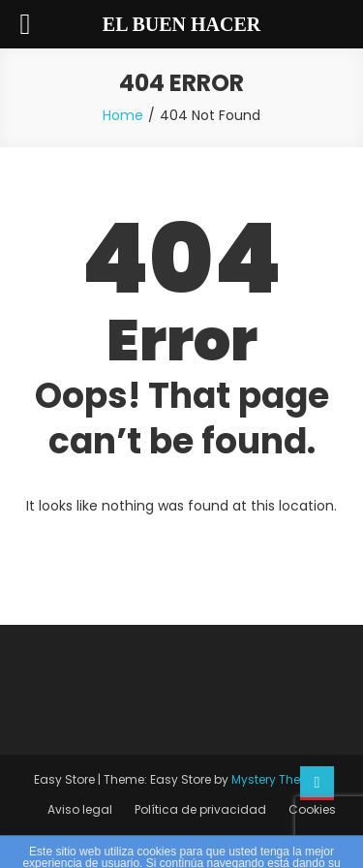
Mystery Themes (279, 779)
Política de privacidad (200, 809)
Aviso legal (80, 809)
